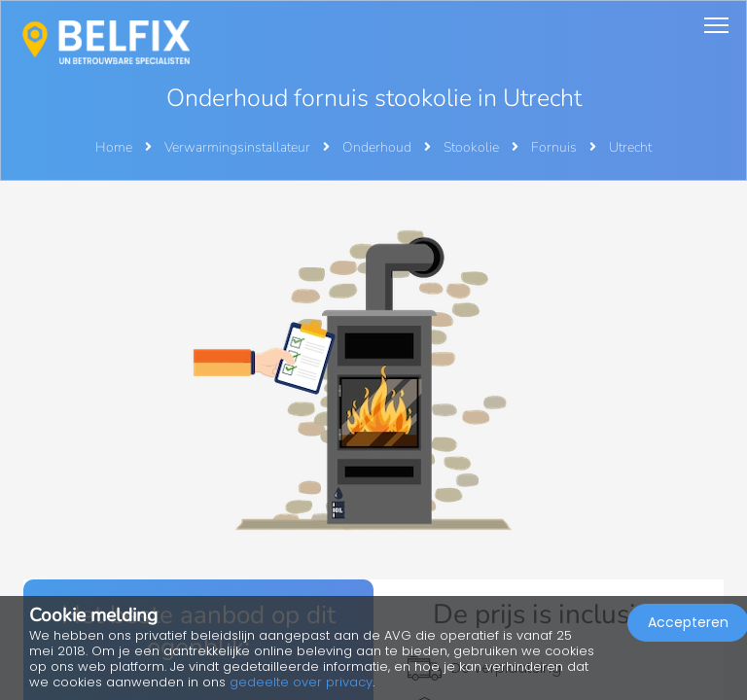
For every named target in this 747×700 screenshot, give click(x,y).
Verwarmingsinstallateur (239, 147)
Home (114, 147)
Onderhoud (378, 147)
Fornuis (555, 147)
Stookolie (473, 147)
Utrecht (630, 147)
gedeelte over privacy (301, 682)
